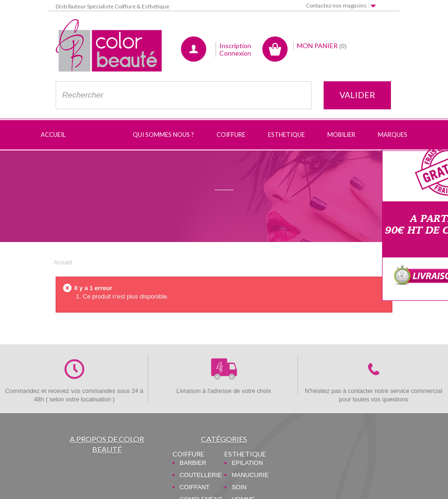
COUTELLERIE (201, 475)
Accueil (63, 263)
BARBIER (193, 463)
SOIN (239, 487)
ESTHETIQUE (245, 454)
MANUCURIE (250, 475)
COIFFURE (188, 454)
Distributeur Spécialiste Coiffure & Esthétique (112, 6)
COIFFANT (195, 487)
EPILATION (247, 463)
